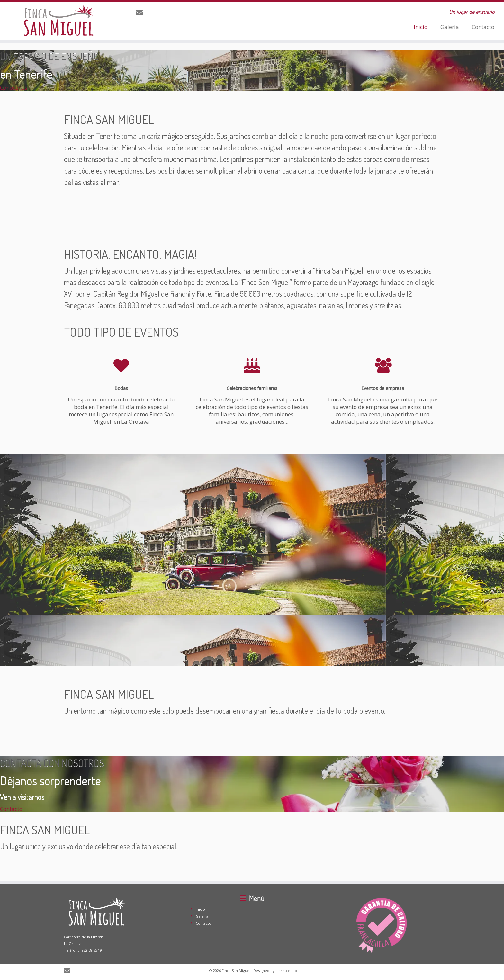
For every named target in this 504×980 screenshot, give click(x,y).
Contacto (483, 27)
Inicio (421, 27)
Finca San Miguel (236, 971)
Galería (450, 27)
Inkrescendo (286, 971)
